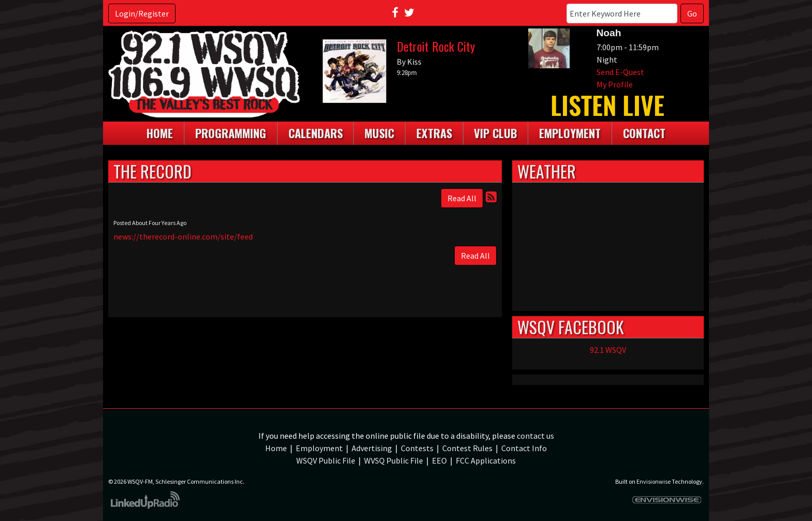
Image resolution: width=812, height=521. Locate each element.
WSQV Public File (326, 460)
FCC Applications (486, 460)
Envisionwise (654, 481)
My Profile (615, 84)
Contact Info (524, 448)
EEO (439, 460)
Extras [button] (434, 133)
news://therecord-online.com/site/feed (183, 236)
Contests (417, 448)
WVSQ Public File (394, 460)
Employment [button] (570, 133)
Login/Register (142, 13)
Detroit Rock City (436, 46)
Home (160, 133)
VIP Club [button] (495, 133)
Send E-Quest (620, 72)
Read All (462, 198)
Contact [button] (644, 133)
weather (608, 301)
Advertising (372, 448)
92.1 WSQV (608, 350)
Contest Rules (467, 448)
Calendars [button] (316, 133)
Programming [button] (231, 133)
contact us (535, 436)
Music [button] (379, 133)
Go (692, 13)
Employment (319, 448)
